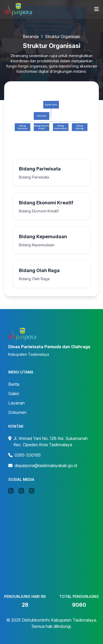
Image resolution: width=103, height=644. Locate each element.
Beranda (31, 36)
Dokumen (17, 412)
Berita (14, 384)
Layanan (16, 403)
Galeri (14, 394)
